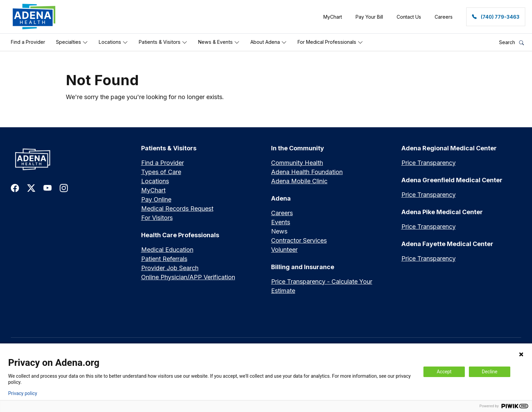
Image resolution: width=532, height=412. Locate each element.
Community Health (297, 163)
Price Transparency (429, 163)
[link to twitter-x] (31, 188)
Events (281, 222)
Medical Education (167, 250)
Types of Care (161, 172)
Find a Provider (28, 42)
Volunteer (284, 250)
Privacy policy (23, 393)
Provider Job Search (170, 268)
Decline (490, 372)
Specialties (72, 42)
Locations (113, 42)
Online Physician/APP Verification (188, 277)
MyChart (153, 190)
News (279, 231)
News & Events (219, 42)
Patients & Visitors (163, 42)
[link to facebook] (15, 188)
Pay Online (156, 199)
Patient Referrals (164, 259)
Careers (282, 213)
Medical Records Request (177, 209)
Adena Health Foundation (307, 172)
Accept (444, 372)
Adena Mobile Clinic (299, 181)
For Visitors (157, 218)
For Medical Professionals (330, 42)
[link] (34, 17)
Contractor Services (299, 240)
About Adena (269, 42)
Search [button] (511, 42)
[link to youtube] (47, 188)
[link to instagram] (64, 188)
